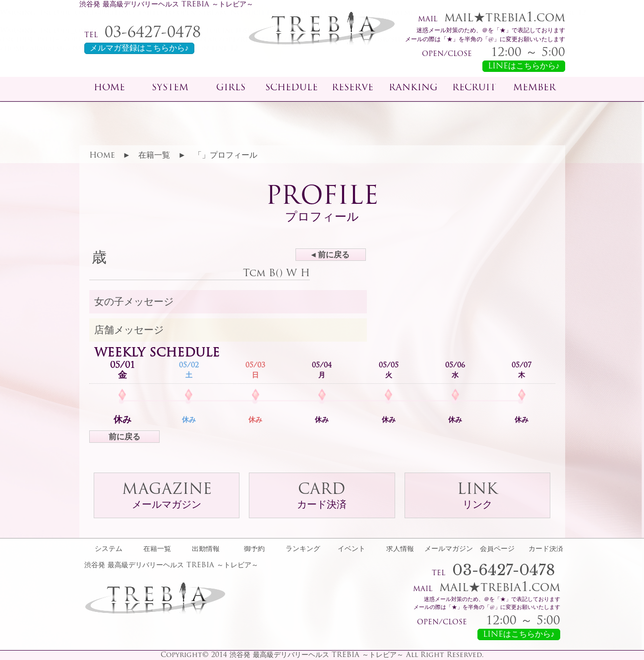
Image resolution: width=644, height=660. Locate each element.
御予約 (254, 549)
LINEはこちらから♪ (524, 66)
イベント (351, 549)
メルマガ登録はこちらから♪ (139, 49)
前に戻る (124, 437)
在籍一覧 (154, 156)
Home (102, 156)
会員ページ (497, 549)
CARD (322, 497)
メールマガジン (449, 549)
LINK (477, 497)
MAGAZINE (167, 497)
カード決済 (546, 549)
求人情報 (400, 549)
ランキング (303, 549)
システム (109, 549)
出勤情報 (206, 549)
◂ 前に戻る (330, 255)
